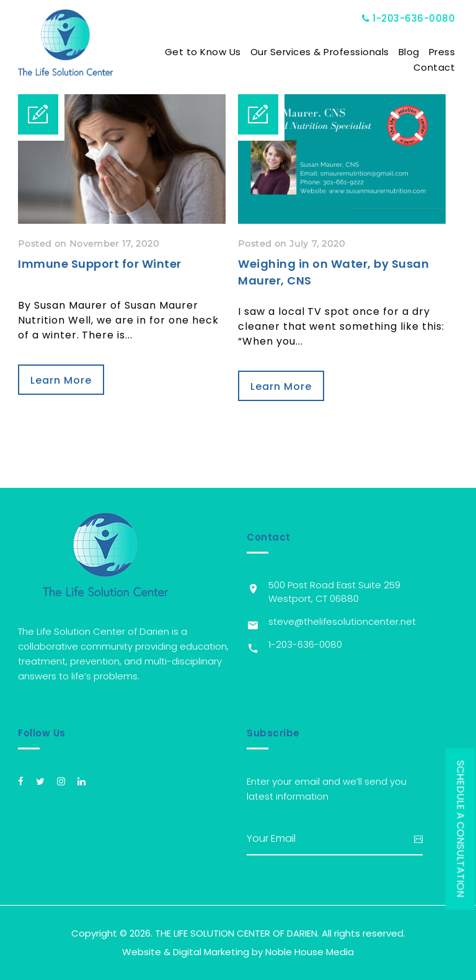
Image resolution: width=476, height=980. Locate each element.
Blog (409, 52)
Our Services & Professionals (320, 52)
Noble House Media (310, 952)
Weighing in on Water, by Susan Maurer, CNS (333, 272)
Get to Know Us (203, 52)
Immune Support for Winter (100, 264)
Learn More (61, 380)
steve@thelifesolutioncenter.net (342, 621)
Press (442, 52)
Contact (434, 67)
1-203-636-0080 (409, 18)
